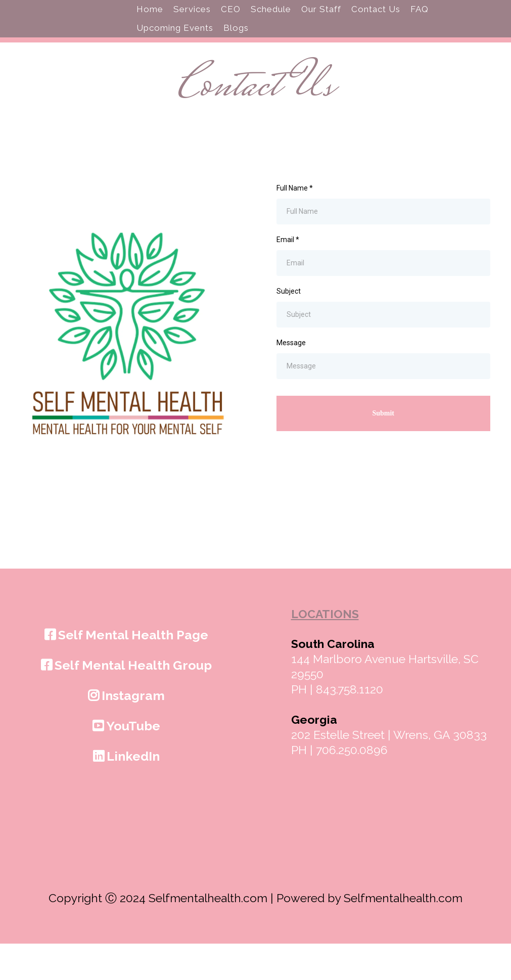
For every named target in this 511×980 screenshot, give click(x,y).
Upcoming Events (175, 46)
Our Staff (321, 27)
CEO (231, 27)
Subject (289, 328)
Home (150, 27)
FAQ (420, 27)
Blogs (236, 46)
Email (288, 275)
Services (192, 27)
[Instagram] (128, 731)
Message (291, 379)
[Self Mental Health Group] (128, 701)
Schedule (271, 27)
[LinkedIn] (128, 792)
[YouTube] (128, 762)
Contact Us (376, 27)
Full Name (295, 224)
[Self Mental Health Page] (128, 671)
